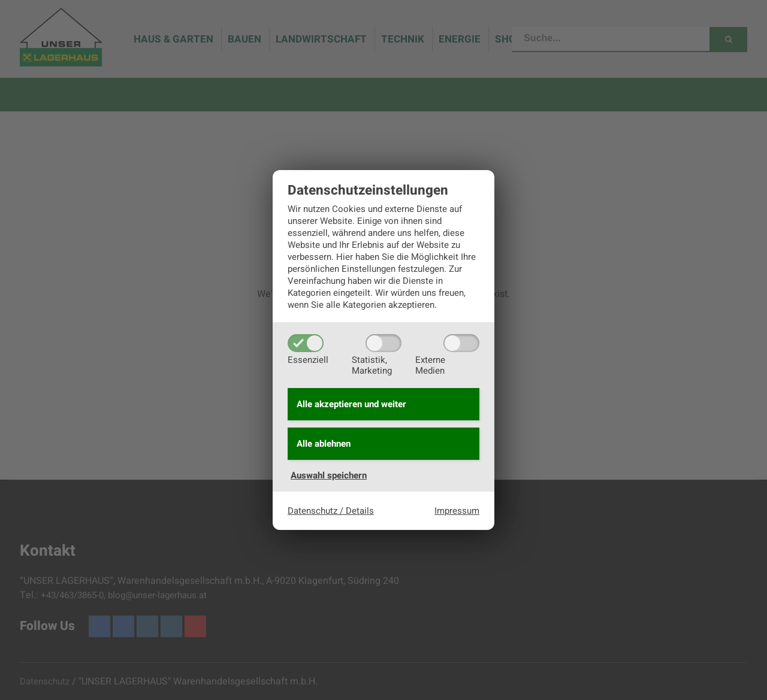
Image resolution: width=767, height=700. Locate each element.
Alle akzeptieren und (351, 404)
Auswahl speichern (329, 475)
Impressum (457, 511)
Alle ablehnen (324, 444)
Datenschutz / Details (331, 511)
